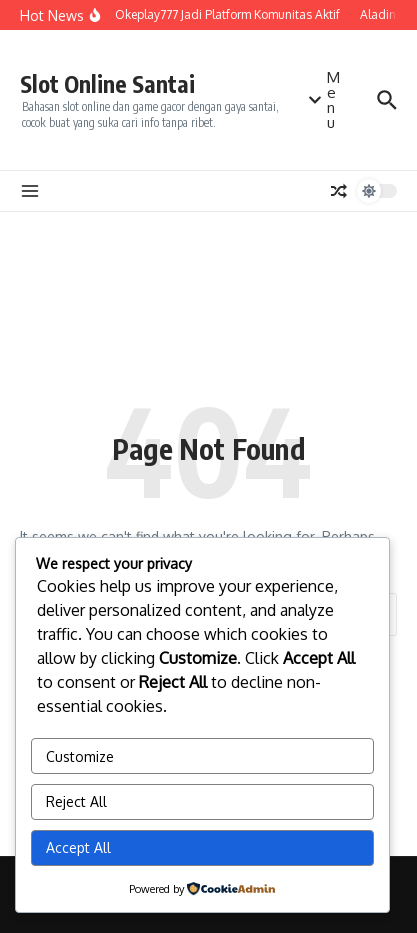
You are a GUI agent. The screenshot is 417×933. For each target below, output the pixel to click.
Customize (80, 756)
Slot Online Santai (107, 83)
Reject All (76, 801)
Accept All (78, 847)
